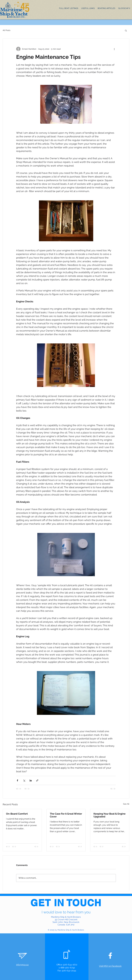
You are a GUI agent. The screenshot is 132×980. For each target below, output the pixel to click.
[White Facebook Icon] (110, 956)
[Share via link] (37, 780)
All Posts (7, 30)
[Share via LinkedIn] (31, 780)
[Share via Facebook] (17, 780)
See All (126, 804)
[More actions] (114, 49)
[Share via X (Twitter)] (24, 780)
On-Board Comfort (17, 814)
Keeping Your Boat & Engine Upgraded (110, 815)
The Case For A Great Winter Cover (66, 815)
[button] (126, 30)
